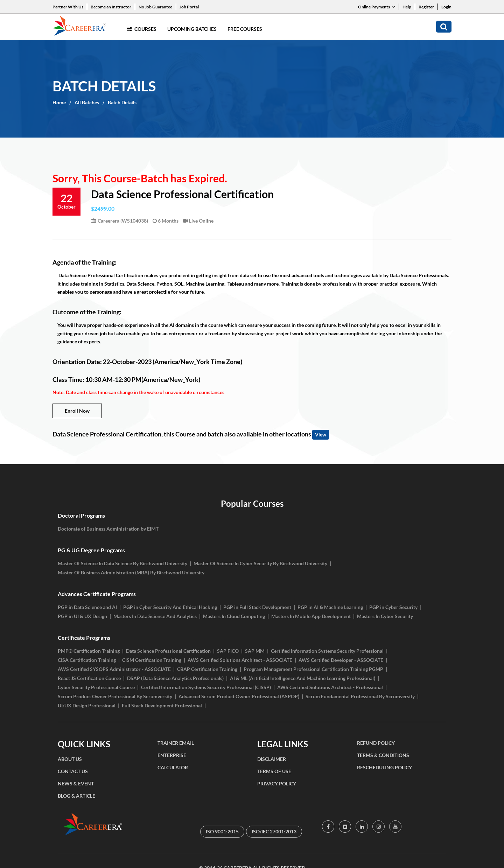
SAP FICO (228, 651)
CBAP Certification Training (207, 669)
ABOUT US (70, 759)
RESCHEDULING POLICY (384, 767)
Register (426, 7)
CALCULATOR (173, 767)
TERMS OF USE (274, 771)
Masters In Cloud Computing (234, 616)
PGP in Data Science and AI (87, 607)
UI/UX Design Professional (87, 705)
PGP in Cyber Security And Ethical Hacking (170, 607)
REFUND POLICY (376, 743)
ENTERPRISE (172, 755)
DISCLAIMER (272, 759)
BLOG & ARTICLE (76, 796)
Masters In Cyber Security (385, 616)
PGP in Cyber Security (393, 607)
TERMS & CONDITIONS (383, 755)
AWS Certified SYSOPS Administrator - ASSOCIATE (114, 669)
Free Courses (245, 29)
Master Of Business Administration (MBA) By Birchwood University (131, 572)
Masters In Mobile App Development (311, 616)
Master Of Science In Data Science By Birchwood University (122, 563)
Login (446, 7)
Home (59, 102)
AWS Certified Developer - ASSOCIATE (341, 660)
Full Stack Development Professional (162, 705)
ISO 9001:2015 (222, 831)
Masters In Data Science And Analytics (155, 616)
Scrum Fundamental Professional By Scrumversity (360, 696)
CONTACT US (73, 771)
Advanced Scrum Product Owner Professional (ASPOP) (239, 696)
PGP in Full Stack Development (257, 607)
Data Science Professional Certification (168, 651)
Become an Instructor (111, 7)
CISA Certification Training (87, 660)
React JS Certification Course (89, 678)
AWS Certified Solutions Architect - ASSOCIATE (240, 660)
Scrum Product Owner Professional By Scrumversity (115, 696)
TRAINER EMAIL (176, 743)
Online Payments (377, 7)
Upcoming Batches (192, 29)
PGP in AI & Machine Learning (330, 607)
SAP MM (255, 651)
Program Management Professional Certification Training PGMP (313, 669)
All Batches (87, 102)
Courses (142, 29)
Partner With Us (68, 7)
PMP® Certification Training (89, 651)
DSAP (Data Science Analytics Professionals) (175, 678)
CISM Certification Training (152, 660)
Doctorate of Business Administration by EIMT (108, 529)
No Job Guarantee (155, 7)
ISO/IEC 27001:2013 (274, 831)
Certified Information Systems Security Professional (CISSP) (206, 687)
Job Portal (189, 7)
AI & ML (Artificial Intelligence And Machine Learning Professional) (303, 678)
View (321, 435)
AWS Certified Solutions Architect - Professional (330, 687)
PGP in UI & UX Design (82, 616)
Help (407, 7)
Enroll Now (77, 411)
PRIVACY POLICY (277, 783)
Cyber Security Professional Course (96, 687)
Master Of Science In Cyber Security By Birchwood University (260, 563)
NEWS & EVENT (76, 783)
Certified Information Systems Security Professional (327, 651)
